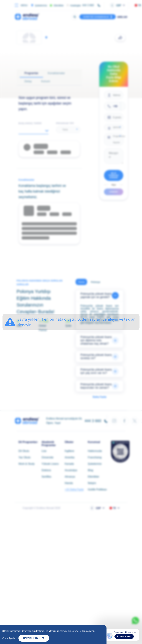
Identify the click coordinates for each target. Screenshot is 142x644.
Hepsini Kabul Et (34, 638)
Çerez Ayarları (9, 638)
